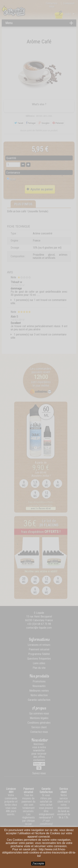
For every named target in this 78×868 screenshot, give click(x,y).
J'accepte (38, 863)
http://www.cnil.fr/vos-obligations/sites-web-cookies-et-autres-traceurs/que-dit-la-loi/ (39, 853)
